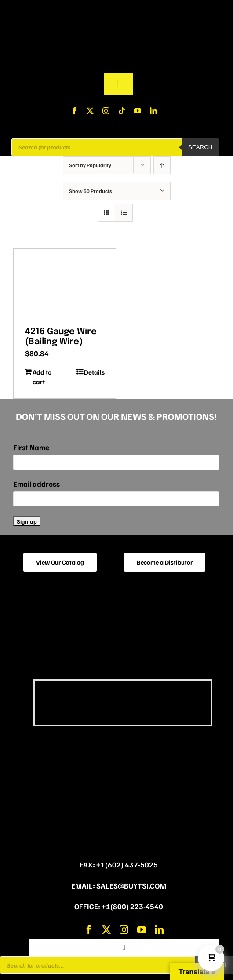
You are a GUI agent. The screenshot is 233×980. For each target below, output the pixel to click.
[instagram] (106, 111)
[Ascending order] (162, 165)
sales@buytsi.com (131, 886)
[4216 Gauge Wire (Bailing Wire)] (65, 284)
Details (94, 372)
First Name (31, 447)
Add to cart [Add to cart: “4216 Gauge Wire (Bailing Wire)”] (42, 377)
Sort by (90, 165)
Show (91, 191)
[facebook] (74, 111)
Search (200, 147)
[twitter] (90, 111)
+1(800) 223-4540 (132, 906)
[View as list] (124, 213)
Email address (36, 484)
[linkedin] (153, 111)
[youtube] (138, 111)
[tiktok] (122, 111)
